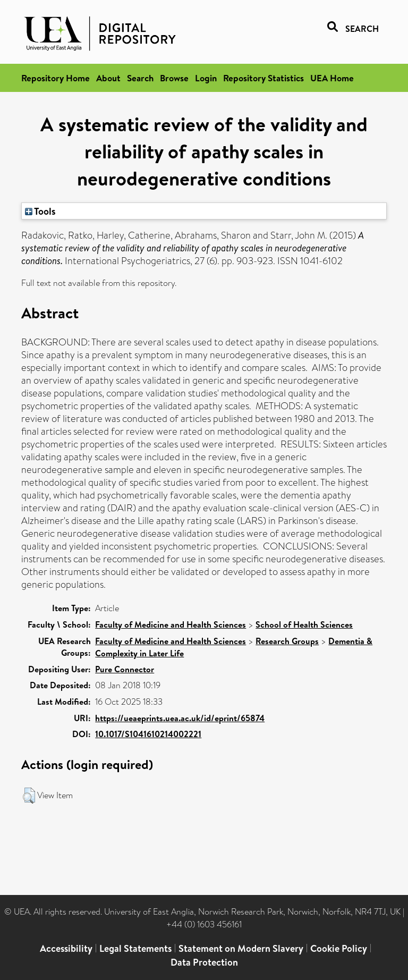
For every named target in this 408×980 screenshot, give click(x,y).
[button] (29, 796)
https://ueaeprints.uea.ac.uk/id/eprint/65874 (180, 718)
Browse (174, 78)
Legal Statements (135, 948)
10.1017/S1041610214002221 (148, 734)
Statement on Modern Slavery (241, 948)
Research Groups (287, 641)
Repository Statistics (263, 78)
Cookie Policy (339, 948)
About (108, 78)
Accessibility (66, 948)
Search (140, 78)
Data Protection (204, 962)
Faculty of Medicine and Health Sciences (171, 624)
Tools (40, 211)
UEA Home (332, 78)
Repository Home (56, 78)
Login (206, 78)
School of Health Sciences (304, 624)
